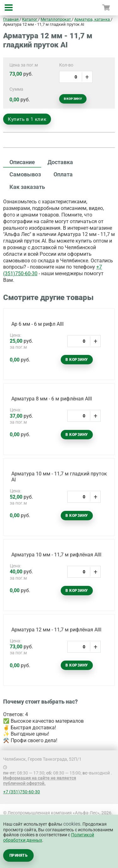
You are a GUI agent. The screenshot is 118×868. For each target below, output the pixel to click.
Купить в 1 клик (27, 119)
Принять (18, 855)
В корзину (73, 99)
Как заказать (27, 187)
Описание (22, 162)
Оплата (63, 174)
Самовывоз (25, 174)
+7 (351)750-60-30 (22, 792)
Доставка (60, 162)
